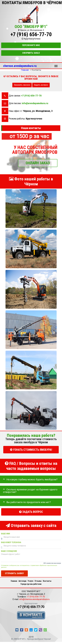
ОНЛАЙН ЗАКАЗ (38, 163)
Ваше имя (6, 534)
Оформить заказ (31, 53)
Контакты (47, 581)
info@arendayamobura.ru (35, 103)
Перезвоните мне (31, 45)
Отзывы (38, 581)
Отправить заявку (14, 573)
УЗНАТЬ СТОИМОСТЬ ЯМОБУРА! (31, 450)
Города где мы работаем (31, 584)
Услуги (30, 581)
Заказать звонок (22, 85)
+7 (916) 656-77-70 (31, 34)
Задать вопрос (41, 85)
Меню (56, 65)
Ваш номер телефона (11, 542)
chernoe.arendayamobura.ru (20, 66)
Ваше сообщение (9, 551)
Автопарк (22, 581)
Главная (14, 581)
